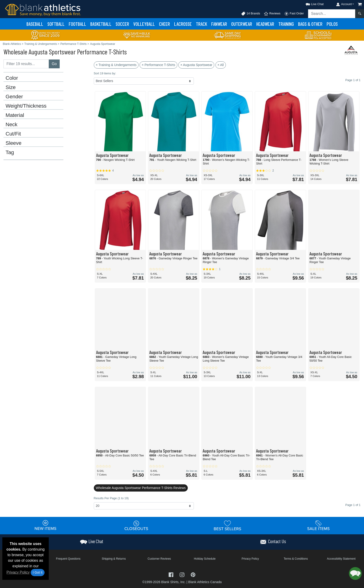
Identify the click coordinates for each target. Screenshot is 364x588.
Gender (14, 97)
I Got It (38, 572)
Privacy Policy (18, 572)
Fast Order (294, 14)
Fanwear (219, 24)
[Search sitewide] (332, 14)
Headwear (265, 24)
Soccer (122, 24)
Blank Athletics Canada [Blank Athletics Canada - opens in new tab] (205, 582)
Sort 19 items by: (105, 73)
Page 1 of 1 (353, 505)
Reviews (272, 14)
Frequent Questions (68, 559)
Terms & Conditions (296, 559)
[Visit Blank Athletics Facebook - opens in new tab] (172, 574)
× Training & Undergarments (116, 65)
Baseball (35, 24)
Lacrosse (183, 24)
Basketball (101, 24)
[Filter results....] (26, 64)
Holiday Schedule (205, 559)
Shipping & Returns (114, 559)
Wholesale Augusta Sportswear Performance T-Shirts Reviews (141, 488)
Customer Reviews (159, 559)
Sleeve (13, 143)
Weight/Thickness (26, 106)
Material (15, 115)
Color (12, 78)
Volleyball (144, 24)
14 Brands (250, 14)
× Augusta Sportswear (196, 65)
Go (54, 64)
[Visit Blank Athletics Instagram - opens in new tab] (182, 574)
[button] (310, 3)
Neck (11, 125)
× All (221, 65)
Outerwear (242, 24)
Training (286, 24)
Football (77, 24)
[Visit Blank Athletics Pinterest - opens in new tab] (193, 574)
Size (11, 87)
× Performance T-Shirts (158, 65)
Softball (56, 24)
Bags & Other (310, 24)
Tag (10, 152)
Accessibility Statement (341, 559)
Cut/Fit (13, 134)
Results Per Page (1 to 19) (111, 498)
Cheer (164, 24)
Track (201, 24)
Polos (332, 24)
